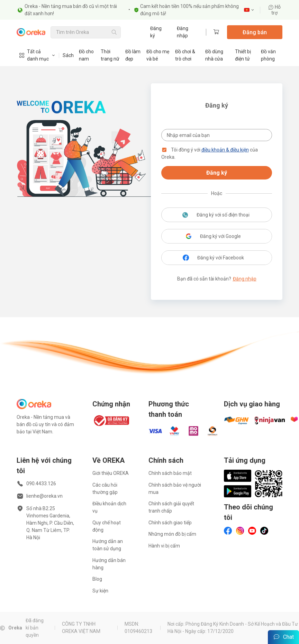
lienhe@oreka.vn (44, 496)
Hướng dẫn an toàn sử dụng (108, 545)
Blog (97, 579)
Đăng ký (156, 32)
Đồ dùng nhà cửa (214, 55)
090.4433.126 (41, 484)
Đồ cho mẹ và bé (158, 55)
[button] (164, 150)
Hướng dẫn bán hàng (109, 564)
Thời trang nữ (110, 55)
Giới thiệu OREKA (111, 473)
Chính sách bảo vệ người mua (175, 489)
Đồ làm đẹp (133, 55)
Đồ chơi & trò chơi (185, 55)
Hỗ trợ (274, 10)
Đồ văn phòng (268, 55)
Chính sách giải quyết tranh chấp (171, 507)
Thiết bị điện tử (243, 55)
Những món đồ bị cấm (172, 534)
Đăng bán (255, 32)
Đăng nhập (183, 32)
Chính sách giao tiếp (170, 523)
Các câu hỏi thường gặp (105, 489)
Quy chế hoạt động (107, 526)
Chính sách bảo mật (170, 473)
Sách (68, 55)
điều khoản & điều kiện (225, 150)
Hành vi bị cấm (164, 546)
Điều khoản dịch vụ (109, 507)
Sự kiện (100, 591)
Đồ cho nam (86, 55)
